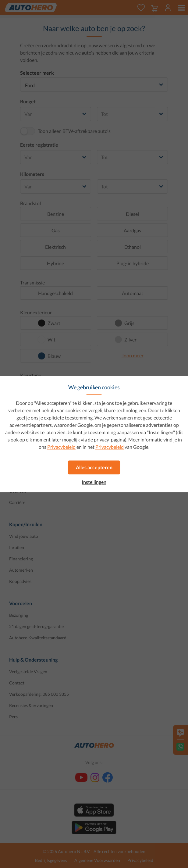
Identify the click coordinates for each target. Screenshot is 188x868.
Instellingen (94, 482)
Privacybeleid (61, 447)
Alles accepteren (94, 467)
